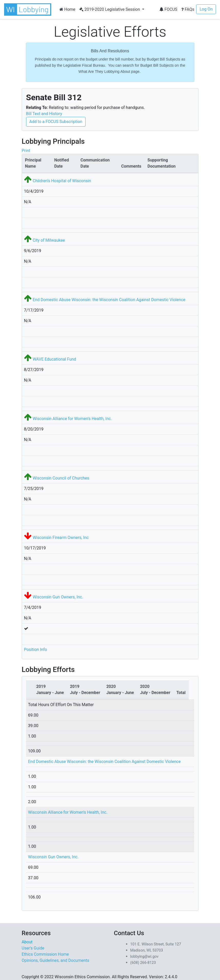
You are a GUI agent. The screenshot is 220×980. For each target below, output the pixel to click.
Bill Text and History (44, 114)
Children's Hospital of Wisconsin (62, 181)
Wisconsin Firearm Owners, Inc (61, 538)
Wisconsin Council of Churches (61, 478)
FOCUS (168, 9)
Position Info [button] (36, 650)
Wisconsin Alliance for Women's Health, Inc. (72, 419)
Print (26, 151)
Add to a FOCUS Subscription (56, 122)
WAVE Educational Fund (54, 359)
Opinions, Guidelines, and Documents (56, 960)
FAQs (188, 9)
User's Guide (33, 948)
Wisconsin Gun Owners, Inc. (58, 597)
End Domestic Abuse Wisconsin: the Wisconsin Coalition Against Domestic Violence (109, 300)
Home (67, 9)
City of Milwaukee (49, 240)
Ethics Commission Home (45, 954)
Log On (206, 9)
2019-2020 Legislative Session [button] (110, 9)
